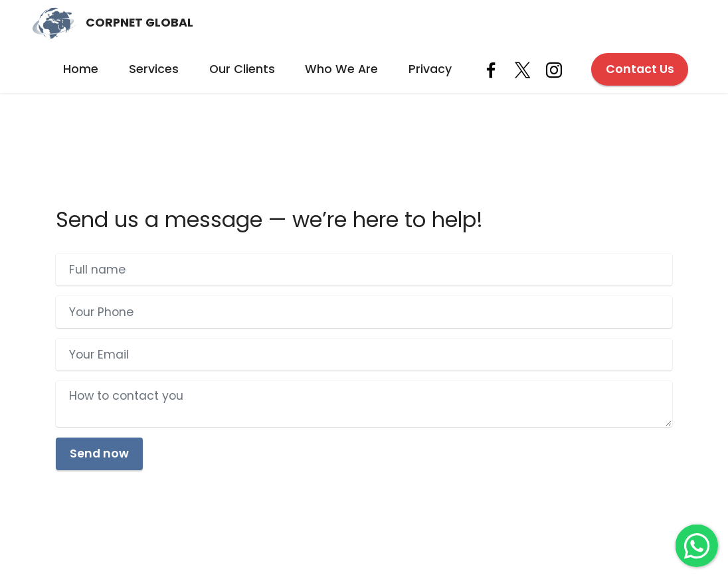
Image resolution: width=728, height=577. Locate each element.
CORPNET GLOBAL (139, 23)
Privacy (430, 69)
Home (81, 69)
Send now (99, 453)
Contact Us (640, 69)
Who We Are (341, 69)
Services (154, 69)
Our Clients (242, 69)
